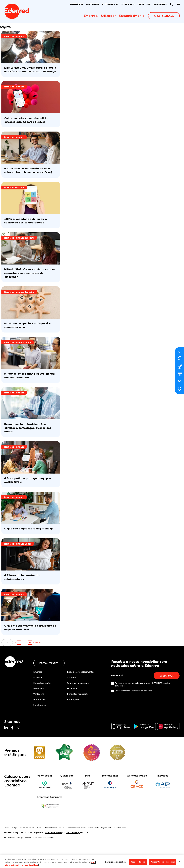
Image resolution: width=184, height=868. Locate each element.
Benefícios (39, 701)
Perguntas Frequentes (78, 707)
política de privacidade (144, 696)
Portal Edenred (49, 676)
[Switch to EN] (178, 5)
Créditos (51, 851)
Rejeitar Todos (138, 862)
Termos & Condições (12, 841)
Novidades (73, 701)
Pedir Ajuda (73, 713)
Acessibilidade (100, 841)
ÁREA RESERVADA (164, 16)
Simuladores (40, 718)
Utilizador (108, 16)
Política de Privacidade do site (33, 841)
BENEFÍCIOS (77, 4)
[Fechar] (179, 861)
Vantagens (39, 707)
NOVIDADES (160, 4)
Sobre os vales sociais (78, 696)
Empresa (91, 16)
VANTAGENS (93, 4)
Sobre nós (128, 4)
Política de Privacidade (53, 846)
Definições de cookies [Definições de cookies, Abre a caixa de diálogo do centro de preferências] (116, 862)
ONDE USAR (144, 4)
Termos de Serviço (73, 846)
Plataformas (110, 4)
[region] (92, 862)
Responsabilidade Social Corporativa (121, 841)
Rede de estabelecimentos (81, 684)
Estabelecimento (132, 16)
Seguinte (52, 655)
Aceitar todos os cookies (163, 862)
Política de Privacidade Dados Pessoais (78, 841)
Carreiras (72, 690)
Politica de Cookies (54, 841)
